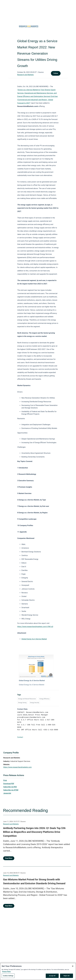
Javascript (7, 793)
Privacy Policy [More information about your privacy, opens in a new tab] (6, 972)
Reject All (67, 976)
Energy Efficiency (44, 699)
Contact (20, 737)
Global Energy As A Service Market (34, 639)
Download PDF (9, 784)
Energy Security (35, 703)
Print (5, 780)
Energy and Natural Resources (27, 699)
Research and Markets (25, 75)
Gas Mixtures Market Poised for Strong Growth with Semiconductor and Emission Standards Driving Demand (34, 881)
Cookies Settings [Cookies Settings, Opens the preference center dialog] (8, 976)
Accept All (52, 976)
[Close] (73, 966)
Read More (9, 858)
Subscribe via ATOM (11, 790)
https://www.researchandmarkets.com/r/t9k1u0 (35, 627)
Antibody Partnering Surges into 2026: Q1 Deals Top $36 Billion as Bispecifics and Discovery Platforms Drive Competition (34, 832)
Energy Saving (22, 703)
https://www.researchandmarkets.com (17, 767)
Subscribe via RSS (10, 787)
